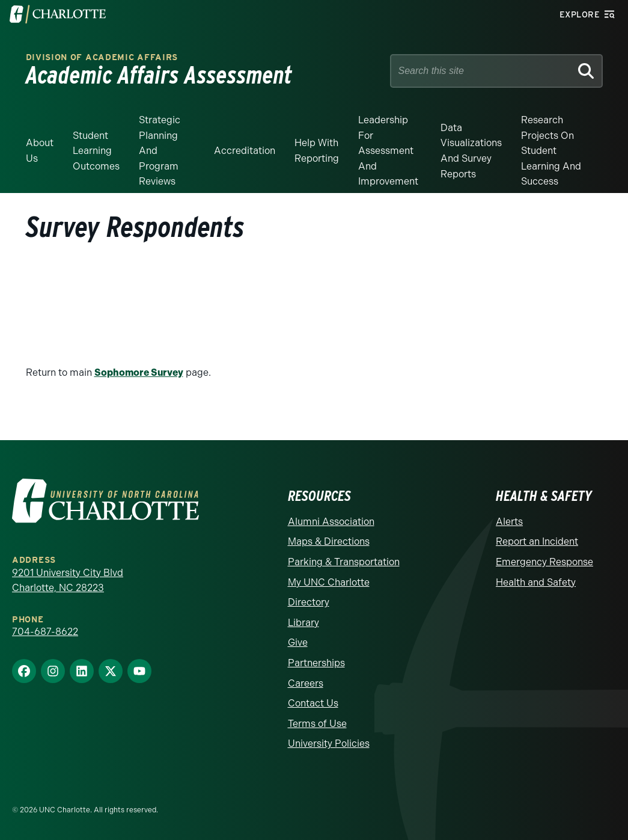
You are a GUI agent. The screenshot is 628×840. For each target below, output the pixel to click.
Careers (306, 683)
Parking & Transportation (344, 562)
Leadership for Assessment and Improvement (388, 151)
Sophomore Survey (139, 372)
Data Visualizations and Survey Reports (471, 151)
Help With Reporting (317, 151)
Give (298, 642)
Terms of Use (317, 724)
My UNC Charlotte (329, 582)
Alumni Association (331, 522)
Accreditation (245, 151)
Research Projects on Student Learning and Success (551, 151)
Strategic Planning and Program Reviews (160, 151)
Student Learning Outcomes (96, 151)
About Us (40, 151)
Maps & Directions (329, 541)
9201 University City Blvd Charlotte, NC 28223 (68, 581)
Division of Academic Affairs (102, 57)
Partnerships (316, 663)
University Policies (329, 743)
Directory (309, 602)
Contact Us (313, 703)
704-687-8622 (45, 632)
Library (303, 623)
